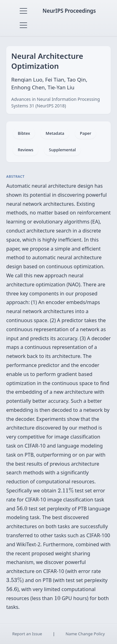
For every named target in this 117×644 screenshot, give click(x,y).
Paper (85, 133)
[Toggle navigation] (23, 11)
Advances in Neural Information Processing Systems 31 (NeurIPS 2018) (56, 102)
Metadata (55, 133)
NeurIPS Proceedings (69, 11)
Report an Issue (27, 634)
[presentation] (66, 490)
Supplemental (62, 150)
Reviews (26, 150)
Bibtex (24, 133)
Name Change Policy (85, 634)
